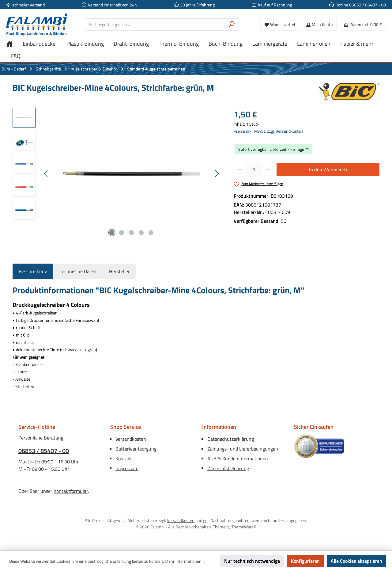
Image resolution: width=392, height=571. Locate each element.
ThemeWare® (244, 527)
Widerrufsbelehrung (228, 468)
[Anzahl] (254, 169)
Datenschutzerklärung (231, 439)
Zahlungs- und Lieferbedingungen (243, 449)
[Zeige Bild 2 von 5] (122, 233)
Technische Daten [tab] (78, 271)
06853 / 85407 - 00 (44, 451)
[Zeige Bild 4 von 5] (141, 233)
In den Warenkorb (328, 169)
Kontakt (124, 459)
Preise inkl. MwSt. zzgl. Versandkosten (268, 131)
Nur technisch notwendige (252, 561)
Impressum (127, 468)
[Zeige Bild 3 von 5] (131, 233)
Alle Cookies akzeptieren (356, 561)
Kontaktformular (71, 491)
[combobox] (155, 25)
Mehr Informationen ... (185, 561)
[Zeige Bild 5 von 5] (151, 233)
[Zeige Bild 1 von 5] (112, 233)
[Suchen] (232, 25)
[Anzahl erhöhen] (268, 169)
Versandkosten (131, 439)
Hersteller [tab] (119, 271)
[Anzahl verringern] (240, 169)
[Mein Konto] (319, 24)
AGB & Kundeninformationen (238, 459)
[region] (117, 174)
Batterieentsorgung (136, 449)
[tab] (33, 271)
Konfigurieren (305, 561)
